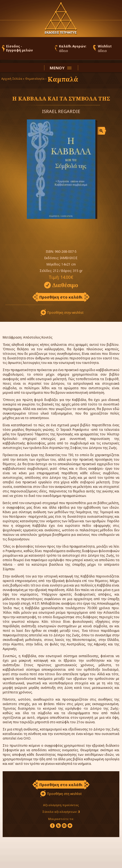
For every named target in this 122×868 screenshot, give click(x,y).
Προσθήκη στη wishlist (64, 794)
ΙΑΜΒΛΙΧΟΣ (69, 258)
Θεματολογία (35, 79)
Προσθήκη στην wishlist (65, 313)
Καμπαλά (63, 79)
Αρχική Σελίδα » (13, 79)
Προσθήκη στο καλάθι (61, 297)
